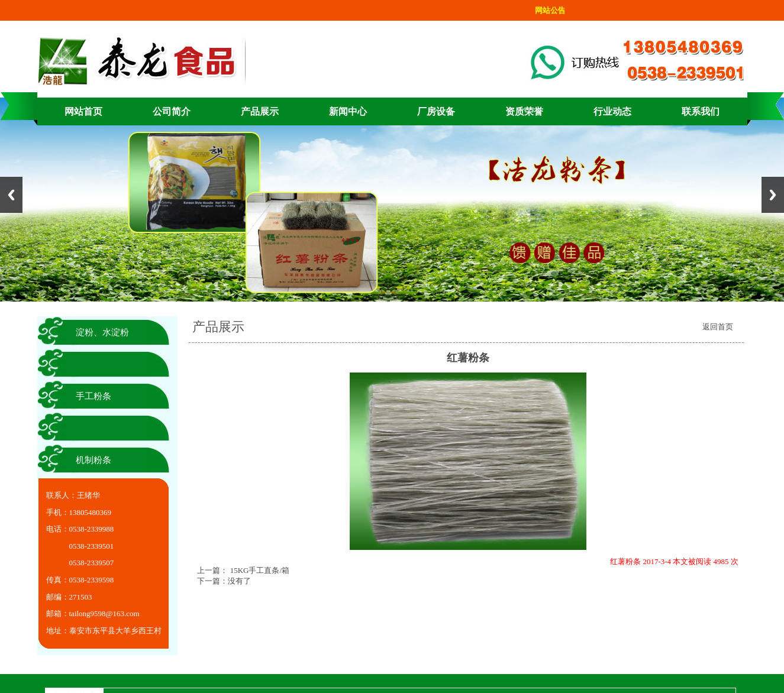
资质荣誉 (524, 111)
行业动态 (612, 111)
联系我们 (701, 111)
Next (773, 195)
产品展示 (260, 111)
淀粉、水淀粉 (102, 332)
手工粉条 (93, 396)
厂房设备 (436, 111)
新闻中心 (348, 111)
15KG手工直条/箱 (259, 570)
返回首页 (718, 327)
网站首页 (83, 111)
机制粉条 (93, 460)
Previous (11, 195)
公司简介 (172, 111)
